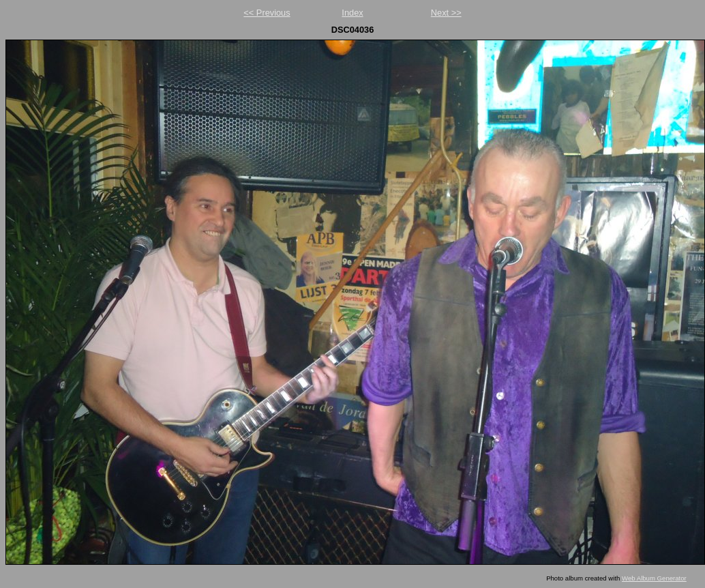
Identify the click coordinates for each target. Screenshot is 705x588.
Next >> (446, 13)
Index (352, 13)
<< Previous (267, 13)
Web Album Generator (654, 578)
